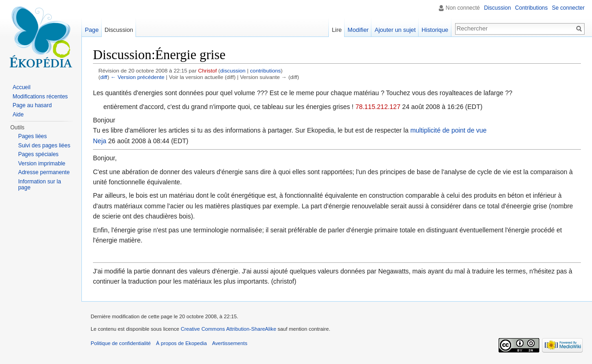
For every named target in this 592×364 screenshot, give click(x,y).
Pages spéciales (38, 154)
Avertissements (229, 343)
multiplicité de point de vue (448, 130)
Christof (207, 70)
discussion (233, 70)
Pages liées (32, 136)
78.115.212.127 (378, 107)
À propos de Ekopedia (181, 343)
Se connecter (568, 8)
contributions (265, 70)
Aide (18, 115)
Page (92, 30)
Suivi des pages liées (44, 146)
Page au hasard (32, 105)
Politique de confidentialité (121, 343)
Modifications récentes (40, 97)
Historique (435, 30)
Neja (100, 141)
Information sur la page (40, 185)
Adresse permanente (44, 172)
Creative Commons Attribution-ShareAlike (228, 329)
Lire (336, 30)
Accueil (22, 87)
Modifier (358, 30)
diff (104, 77)
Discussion (498, 8)
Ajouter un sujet (395, 30)
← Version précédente (137, 77)
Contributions (532, 8)
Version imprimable (42, 164)
